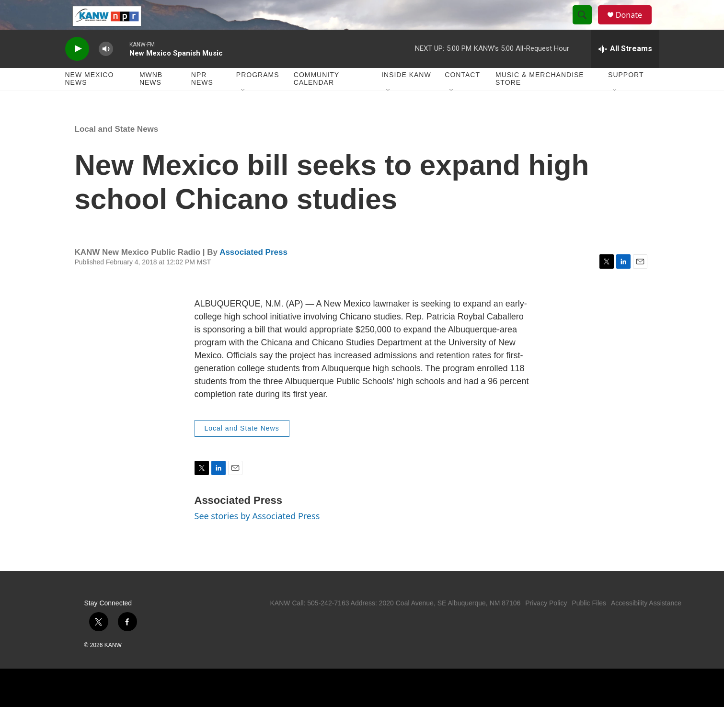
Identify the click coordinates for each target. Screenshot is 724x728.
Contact (462, 96)
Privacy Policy (546, 624)
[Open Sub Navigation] (243, 111)
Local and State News (117, 150)
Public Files (589, 624)
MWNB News (151, 100)
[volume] (106, 70)
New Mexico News (90, 100)
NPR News (202, 100)
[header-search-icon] (586, 25)
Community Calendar (316, 100)
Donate (635, 25)
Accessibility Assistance (646, 624)
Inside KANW (406, 96)
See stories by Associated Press (257, 536)
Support (626, 96)
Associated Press (253, 273)
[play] (77, 70)
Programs (258, 96)
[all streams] (625, 69)
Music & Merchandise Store (540, 100)
